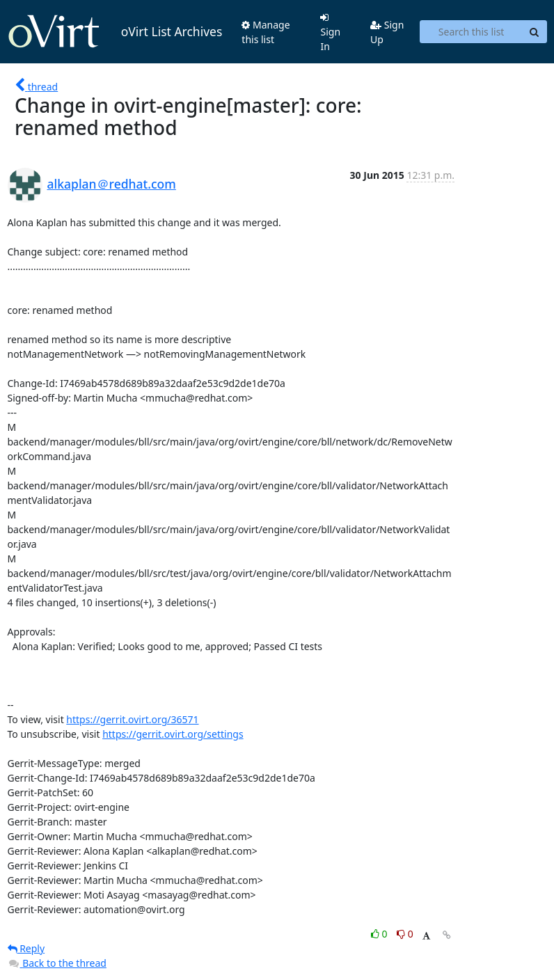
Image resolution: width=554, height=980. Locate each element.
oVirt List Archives (115, 32)
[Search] (535, 32)
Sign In (330, 33)
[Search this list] (471, 32)
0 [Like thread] (380, 934)
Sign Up (387, 32)
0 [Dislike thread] (405, 934)
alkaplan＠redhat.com (112, 184)
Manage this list (266, 32)
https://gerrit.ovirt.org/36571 (132, 719)
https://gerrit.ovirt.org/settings (173, 734)
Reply (26, 948)
